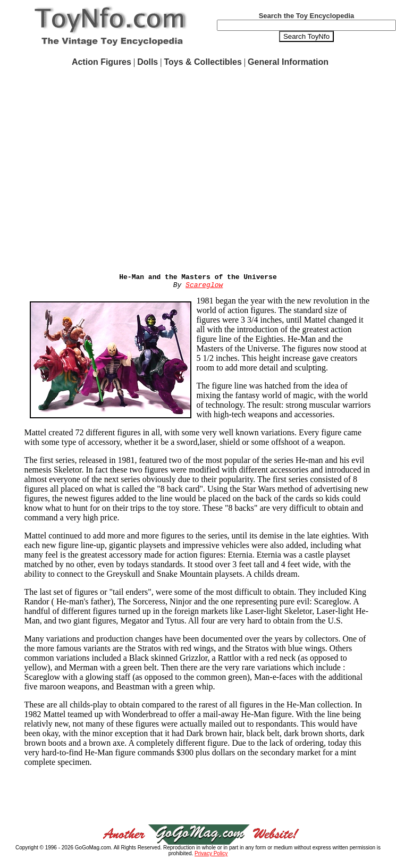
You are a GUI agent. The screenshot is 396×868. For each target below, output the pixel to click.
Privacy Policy (211, 857)
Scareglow (204, 288)
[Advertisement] (198, 91)
